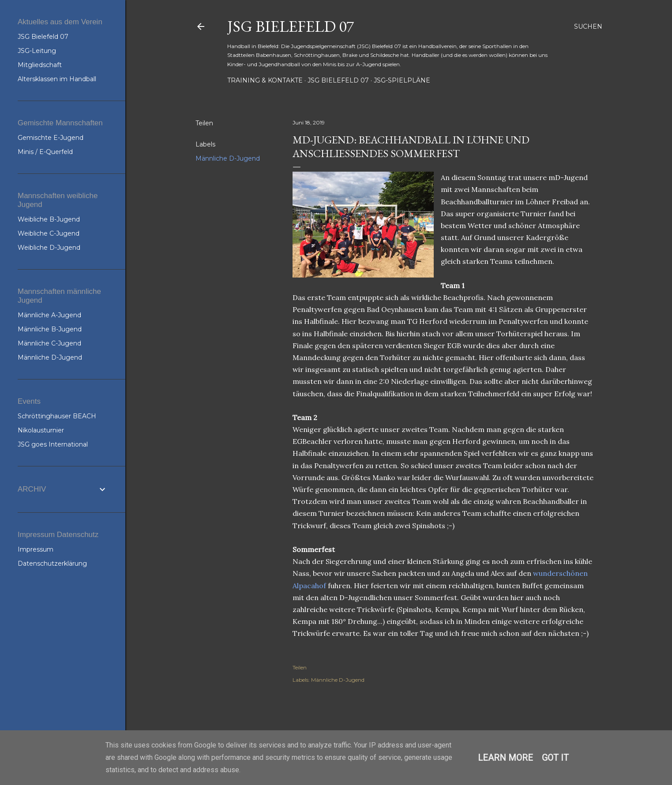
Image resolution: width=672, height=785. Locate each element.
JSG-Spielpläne (402, 80)
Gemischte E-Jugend (51, 138)
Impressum (36, 549)
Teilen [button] (204, 123)
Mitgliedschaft (40, 65)
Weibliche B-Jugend (49, 219)
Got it (555, 758)
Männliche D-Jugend (228, 158)
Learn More (505, 758)
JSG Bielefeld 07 (291, 26)
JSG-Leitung (37, 51)
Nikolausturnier (41, 430)
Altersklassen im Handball (57, 79)
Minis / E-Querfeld (45, 152)
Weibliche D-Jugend (49, 248)
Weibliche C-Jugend (49, 233)
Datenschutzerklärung (52, 563)
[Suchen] (588, 26)
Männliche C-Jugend (49, 343)
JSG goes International (53, 444)
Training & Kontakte (265, 80)
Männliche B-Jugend (50, 329)
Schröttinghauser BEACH (57, 416)
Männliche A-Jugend (49, 315)
